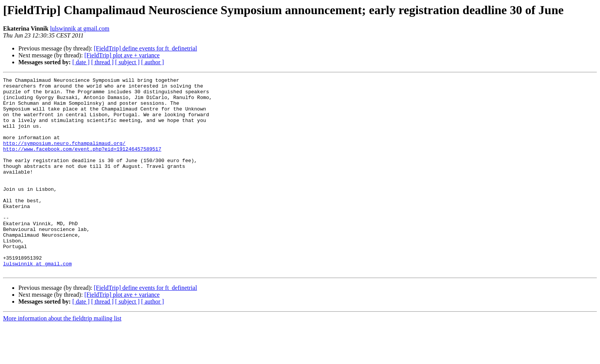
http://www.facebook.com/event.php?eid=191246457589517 (82, 164)
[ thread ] (102, 62)
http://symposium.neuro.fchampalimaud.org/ (64, 157)
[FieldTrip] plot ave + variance (122, 55)
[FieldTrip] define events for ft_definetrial (145, 48)
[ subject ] (127, 62)
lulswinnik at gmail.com (80, 28)
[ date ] (81, 62)
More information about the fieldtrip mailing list (62, 357)
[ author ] (153, 62)
